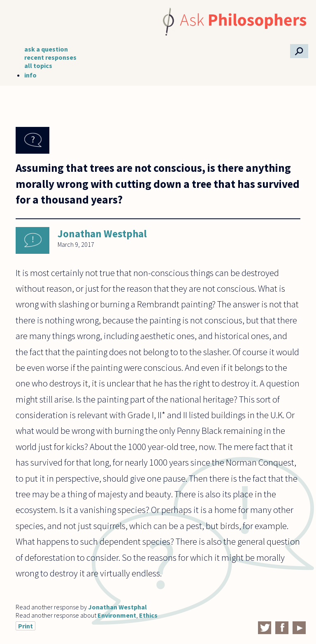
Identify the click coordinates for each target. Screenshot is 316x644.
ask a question (46, 49)
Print (26, 626)
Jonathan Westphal (102, 234)
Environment (117, 615)
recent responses (50, 57)
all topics (38, 66)
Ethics (148, 615)
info (30, 75)
